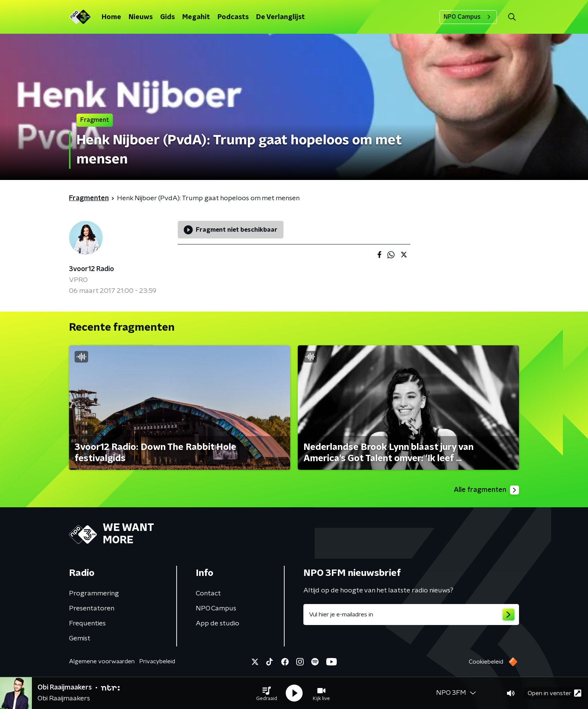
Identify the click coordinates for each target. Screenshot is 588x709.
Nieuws (141, 17)
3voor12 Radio (91, 269)
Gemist (80, 639)
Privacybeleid (157, 661)
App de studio (217, 624)
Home (111, 17)
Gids (167, 17)
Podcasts (233, 17)
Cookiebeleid (486, 662)
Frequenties (87, 624)
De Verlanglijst (280, 17)
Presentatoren (92, 609)
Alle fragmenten (486, 490)
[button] (267, 693)
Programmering (94, 594)
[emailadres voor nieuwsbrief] (411, 615)
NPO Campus (468, 17)
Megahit (196, 17)
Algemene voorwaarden (102, 661)
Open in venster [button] (554, 693)
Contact (208, 594)
